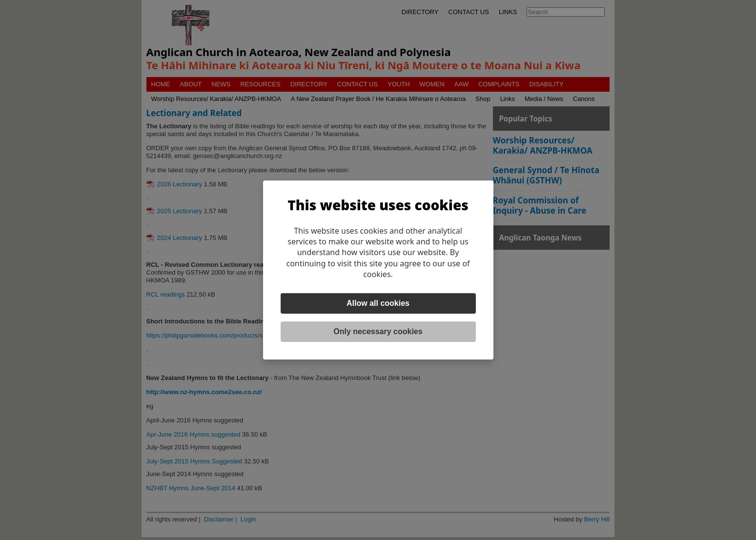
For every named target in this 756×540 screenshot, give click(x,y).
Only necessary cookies (378, 331)
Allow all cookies (378, 303)
